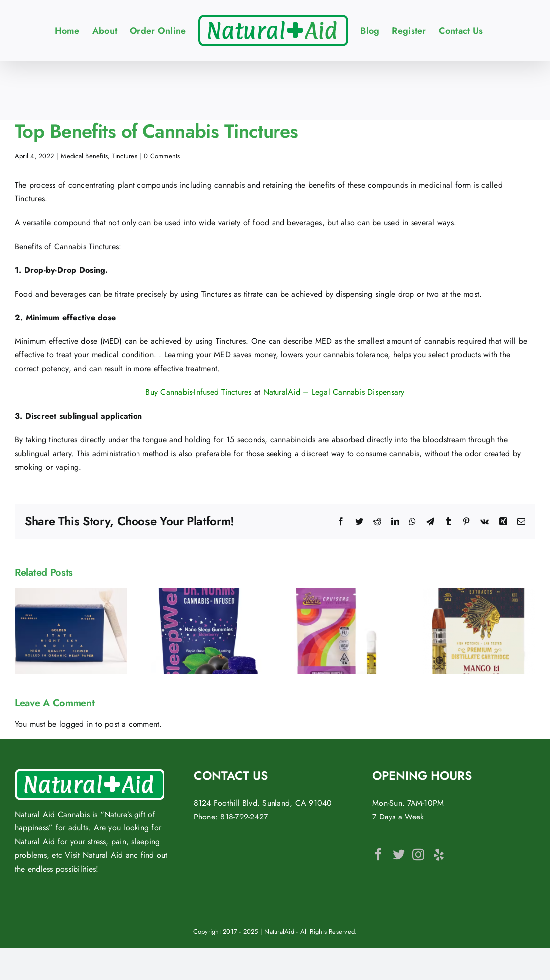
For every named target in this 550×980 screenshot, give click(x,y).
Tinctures (125, 156)
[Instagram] (418, 854)
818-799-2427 (244, 817)
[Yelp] (439, 854)
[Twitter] (399, 854)
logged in (76, 724)
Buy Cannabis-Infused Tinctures (198, 392)
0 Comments (162, 156)
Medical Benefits (84, 156)
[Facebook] (378, 854)
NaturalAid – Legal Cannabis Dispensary (334, 392)
